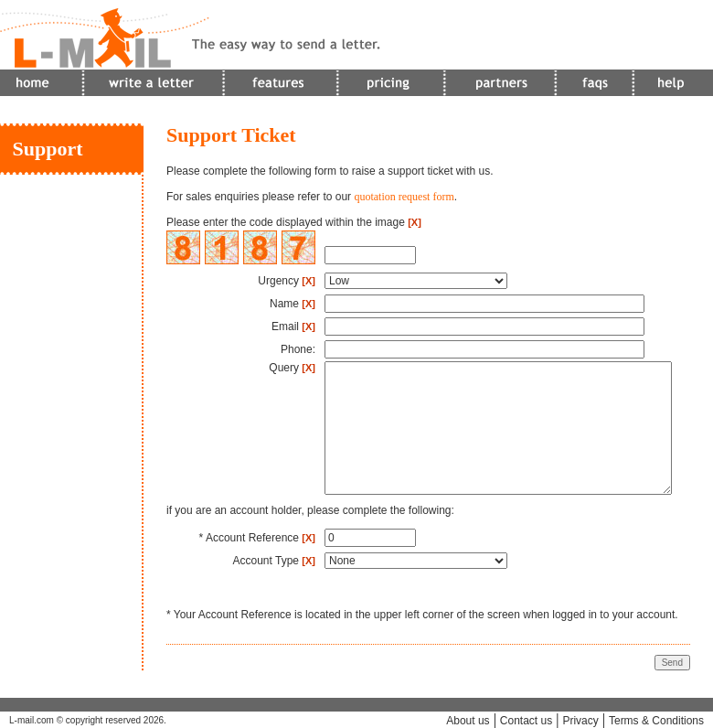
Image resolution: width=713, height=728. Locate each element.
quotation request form (404, 197)
